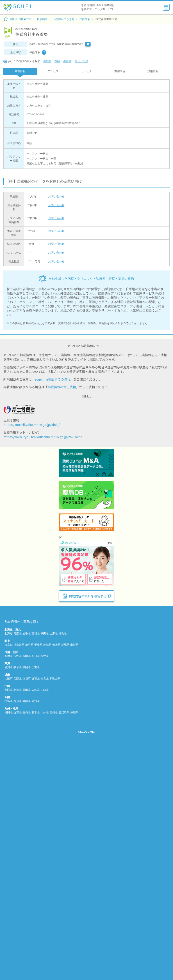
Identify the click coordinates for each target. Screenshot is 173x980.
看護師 (67, 61)
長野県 (18, 895)
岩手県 (27, 872)
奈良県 (45, 917)
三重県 (36, 906)
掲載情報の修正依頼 (62, 387)
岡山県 (27, 929)
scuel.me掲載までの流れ (53, 379)
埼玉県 (29, 884)
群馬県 (65, 884)
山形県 (54, 872)
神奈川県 (19, 884)
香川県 (18, 940)
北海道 (9, 872)
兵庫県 (18, 917)
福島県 (63, 872)
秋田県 (45, 872)
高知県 (36, 940)
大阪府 (9, 917)
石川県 (36, 895)
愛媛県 (27, 940)
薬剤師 (47, 61)
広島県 (36, 929)
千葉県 (38, 884)
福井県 (45, 895)
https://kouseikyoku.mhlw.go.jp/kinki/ (32, 425)
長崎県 (27, 951)
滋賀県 (36, 917)
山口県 (45, 929)
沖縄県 (74, 951)
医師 (57, 61)
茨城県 (47, 884)
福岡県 (9, 951)
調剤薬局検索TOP (17, 19)
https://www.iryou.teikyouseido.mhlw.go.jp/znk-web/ (43, 437)
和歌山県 (42, 19)
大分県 (45, 951)
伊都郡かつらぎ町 (64, 19)
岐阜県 (18, 906)
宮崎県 (54, 951)
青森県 (18, 872)
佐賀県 (18, 951)
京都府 (27, 917)
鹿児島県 (64, 951)
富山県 (27, 895)
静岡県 (27, 906)
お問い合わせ (56, 196)
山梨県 (74, 884)
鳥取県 (9, 929)
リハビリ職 (82, 61)
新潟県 (9, 895)
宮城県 (36, 872)
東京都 (9, 884)
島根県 (18, 929)
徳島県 (9, 940)
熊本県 (36, 951)
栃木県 (56, 884)
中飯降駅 (85, 19)
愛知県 (9, 906)
